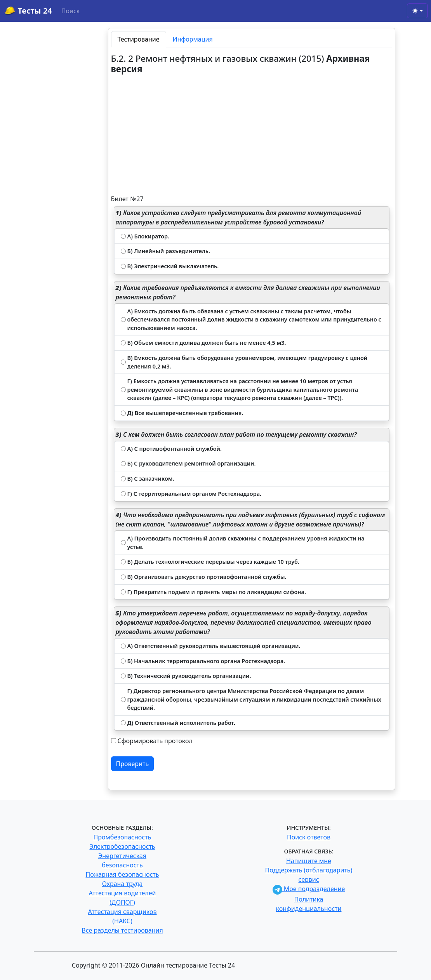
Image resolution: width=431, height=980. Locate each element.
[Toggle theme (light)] (417, 11)
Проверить (133, 764)
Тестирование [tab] (139, 39)
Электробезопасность (122, 846)
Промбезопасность (123, 837)
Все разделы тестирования (122, 930)
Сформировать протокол (155, 741)
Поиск (71, 11)
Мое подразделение (309, 889)
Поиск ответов (309, 837)
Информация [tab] (193, 39)
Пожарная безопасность (122, 874)
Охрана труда (122, 884)
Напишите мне (309, 861)
